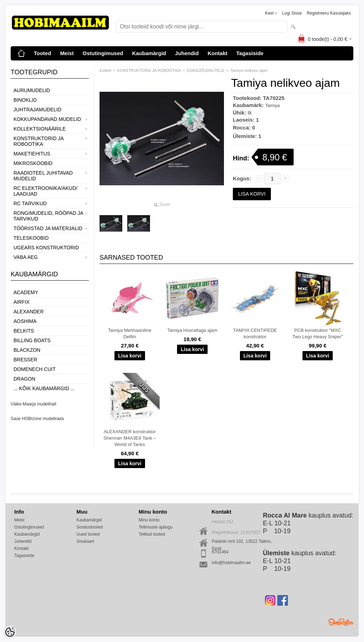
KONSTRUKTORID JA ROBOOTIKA (39, 141)
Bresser (25, 360)
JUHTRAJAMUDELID (38, 110)
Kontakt (218, 53)
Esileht (105, 70)
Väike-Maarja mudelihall (33, 404)
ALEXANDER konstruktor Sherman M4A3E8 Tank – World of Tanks (130, 438)
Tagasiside (250, 53)
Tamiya (272, 105)
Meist (67, 53)
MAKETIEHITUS (32, 154)
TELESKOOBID (31, 238)
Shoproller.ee (341, 622)
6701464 (220, 552)
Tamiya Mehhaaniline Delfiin (130, 333)
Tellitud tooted (152, 534)
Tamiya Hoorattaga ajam (192, 330)
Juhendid (187, 53)
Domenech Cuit (34, 369)
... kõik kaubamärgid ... (44, 388)
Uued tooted (88, 534)
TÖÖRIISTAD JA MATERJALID (48, 228)
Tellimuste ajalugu (156, 527)
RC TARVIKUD (30, 203)
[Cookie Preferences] (10, 632)
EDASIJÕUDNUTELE (205, 70)
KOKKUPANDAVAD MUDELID (47, 119)
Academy (26, 292)
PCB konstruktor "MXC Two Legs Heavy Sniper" (318, 333)
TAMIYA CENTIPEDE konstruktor (255, 333)
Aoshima (25, 321)
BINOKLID (25, 100)
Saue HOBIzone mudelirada (37, 419)
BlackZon (27, 350)
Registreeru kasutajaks (329, 13)
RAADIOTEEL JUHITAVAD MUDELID (43, 176)
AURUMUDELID (32, 90)
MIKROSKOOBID (33, 163)
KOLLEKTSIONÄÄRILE (40, 129)
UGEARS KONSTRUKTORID (46, 248)
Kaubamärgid (149, 53)
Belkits (24, 331)
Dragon (24, 379)
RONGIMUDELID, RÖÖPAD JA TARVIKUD (48, 216)
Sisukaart (85, 541)
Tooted (42, 53)
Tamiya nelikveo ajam (249, 70)
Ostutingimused (103, 53)
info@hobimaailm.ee (231, 563)
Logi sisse (292, 13)
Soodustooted (90, 527)
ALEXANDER (29, 312)
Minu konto (149, 520)
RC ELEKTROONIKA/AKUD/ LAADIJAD (45, 191)
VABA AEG (26, 257)
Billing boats (32, 340)
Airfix (22, 302)
